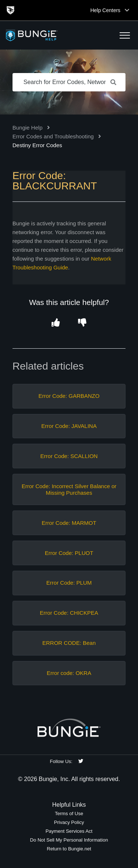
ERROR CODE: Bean (69, 643)
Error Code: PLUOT (69, 553)
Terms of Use (69, 813)
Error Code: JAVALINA (69, 426)
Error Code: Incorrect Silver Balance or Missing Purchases (69, 489)
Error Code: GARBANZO (69, 396)
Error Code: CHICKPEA (69, 613)
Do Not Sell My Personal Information (69, 840)
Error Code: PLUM (69, 583)
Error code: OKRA (69, 673)
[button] (125, 35)
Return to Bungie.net (69, 849)
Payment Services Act (69, 831)
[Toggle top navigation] (127, 10)
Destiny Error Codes (37, 145)
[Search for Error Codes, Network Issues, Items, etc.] (69, 82)
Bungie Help (28, 128)
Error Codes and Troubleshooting (53, 136)
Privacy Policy (69, 822)
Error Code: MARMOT (69, 523)
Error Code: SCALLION (69, 456)
